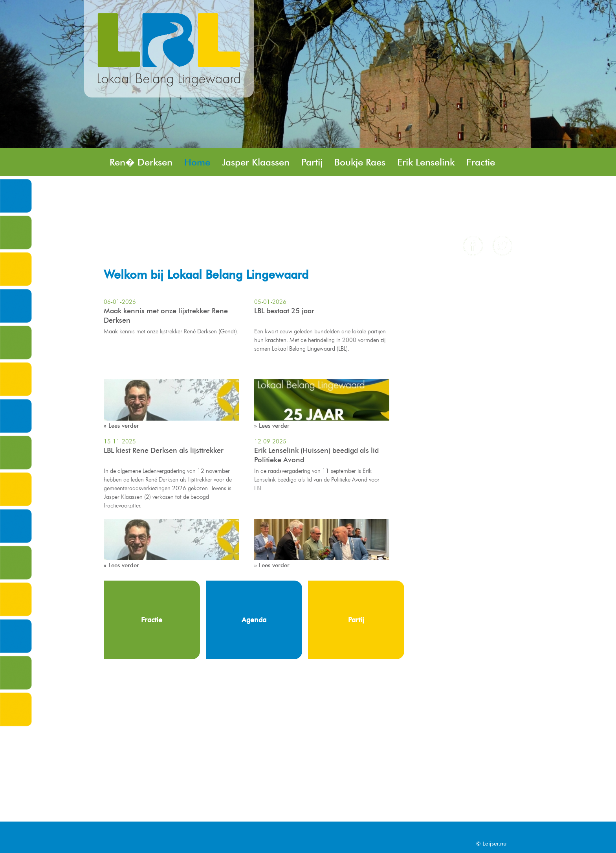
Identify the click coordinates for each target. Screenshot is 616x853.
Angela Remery (277, 218)
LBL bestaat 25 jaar (284, 311)
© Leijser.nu (491, 844)
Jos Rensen (133, 190)
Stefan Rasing (196, 190)
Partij (312, 162)
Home (197, 162)
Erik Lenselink (426, 162)
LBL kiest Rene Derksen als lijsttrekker (164, 450)
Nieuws (463, 190)
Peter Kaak (413, 190)
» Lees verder (121, 426)
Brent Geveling (347, 190)
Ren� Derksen (141, 162)
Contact (217, 218)
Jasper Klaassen (256, 162)
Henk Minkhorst (270, 190)
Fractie (481, 162)
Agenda (172, 218)
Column (126, 218)
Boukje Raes (360, 162)
